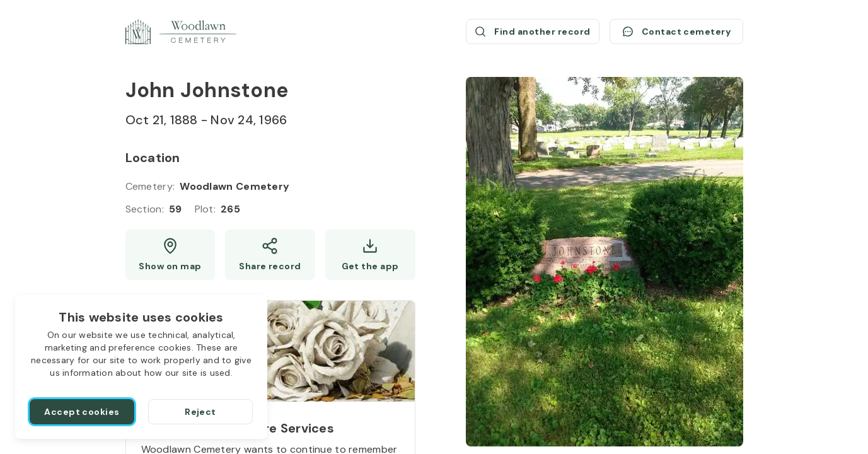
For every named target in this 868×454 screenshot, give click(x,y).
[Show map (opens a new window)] (171, 255)
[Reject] (200, 412)
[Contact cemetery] (676, 32)
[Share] (270, 255)
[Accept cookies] (82, 412)
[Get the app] (370, 255)
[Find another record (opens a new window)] (533, 32)
